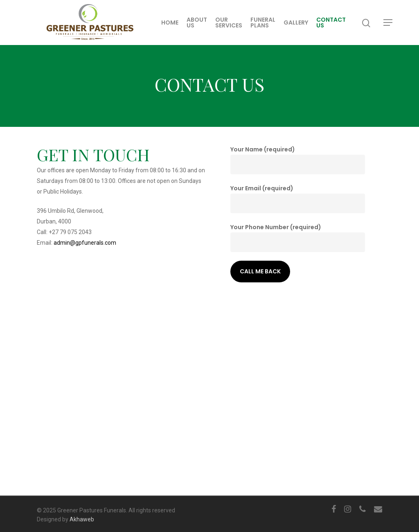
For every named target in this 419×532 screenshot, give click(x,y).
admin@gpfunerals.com (85, 243)
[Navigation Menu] (388, 23)
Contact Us (331, 23)
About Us (197, 23)
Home (170, 23)
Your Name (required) (298, 160)
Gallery (296, 23)
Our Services (229, 23)
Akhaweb (82, 519)
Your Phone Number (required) (298, 238)
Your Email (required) (298, 199)
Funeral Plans (263, 23)
